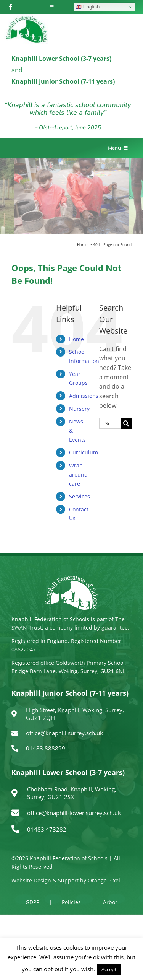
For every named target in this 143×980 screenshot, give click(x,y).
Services (80, 496)
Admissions (84, 396)
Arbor (110, 902)
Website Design (31, 880)
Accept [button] (109, 969)
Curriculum (84, 452)
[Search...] (110, 423)
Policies (71, 902)
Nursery (79, 409)
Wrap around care (78, 475)
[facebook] (11, 7)
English (88, 7)
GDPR (33, 902)
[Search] (126, 423)
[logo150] (27, 17)
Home (76, 339)
